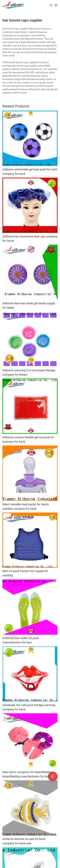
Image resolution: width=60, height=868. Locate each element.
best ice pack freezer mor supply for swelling (25, 573)
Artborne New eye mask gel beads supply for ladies (29, 305)
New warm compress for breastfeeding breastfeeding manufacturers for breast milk (28, 774)
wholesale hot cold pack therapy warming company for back (29, 707)
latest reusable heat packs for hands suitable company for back (26, 506)
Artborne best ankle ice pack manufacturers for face (21, 640)
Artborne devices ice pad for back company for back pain (24, 841)
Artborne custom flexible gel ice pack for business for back (28, 439)
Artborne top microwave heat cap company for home (30, 239)
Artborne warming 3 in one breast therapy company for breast (29, 372)
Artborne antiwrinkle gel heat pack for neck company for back (30, 172)
